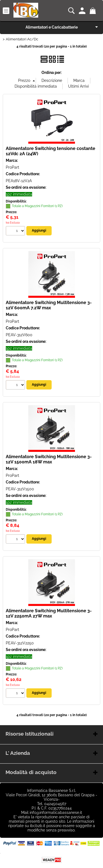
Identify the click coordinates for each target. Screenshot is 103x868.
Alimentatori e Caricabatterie (52, 27)
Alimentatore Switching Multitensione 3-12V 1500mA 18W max (49, 459)
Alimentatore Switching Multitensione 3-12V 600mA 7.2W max (49, 305)
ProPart (12, 167)
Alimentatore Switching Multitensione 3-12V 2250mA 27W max (49, 613)
